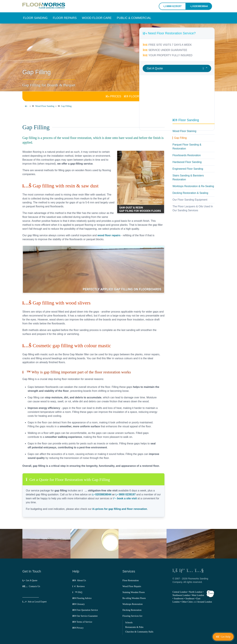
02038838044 (199, 6)
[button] (35, 18)
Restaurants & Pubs (134, 627)
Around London (205, 602)
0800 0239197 (172, 6)
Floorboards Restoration (187, 155)
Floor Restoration (131, 580)
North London (196, 592)
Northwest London (181, 595)
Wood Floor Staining (184, 131)
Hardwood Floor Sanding (187, 162)
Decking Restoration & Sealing (190, 193)
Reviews (79, 586)
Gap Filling (180, 138)
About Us (79, 580)
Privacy (78, 628)
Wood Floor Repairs (132, 586)
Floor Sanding (186, 120)
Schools (129, 623)
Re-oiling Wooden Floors (134, 598)
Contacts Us (31, 586)
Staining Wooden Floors (134, 592)
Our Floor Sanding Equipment (190, 200)
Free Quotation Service (85, 610)
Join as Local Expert (34, 602)
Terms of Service (82, 622)
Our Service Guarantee (85, 616)
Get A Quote (30, 580)
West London (198, 595)
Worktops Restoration (132, 604)
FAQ (77, 592)
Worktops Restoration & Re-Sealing (193, 186)
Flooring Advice (82, 598)
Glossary (79, 604)
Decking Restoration (132, 610)
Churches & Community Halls (139, 632)
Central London (180, 592)
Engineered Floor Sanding (188, 169)
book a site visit (125, 498)
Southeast (190, 599)
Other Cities (187, 602)
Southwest (179, 599)
